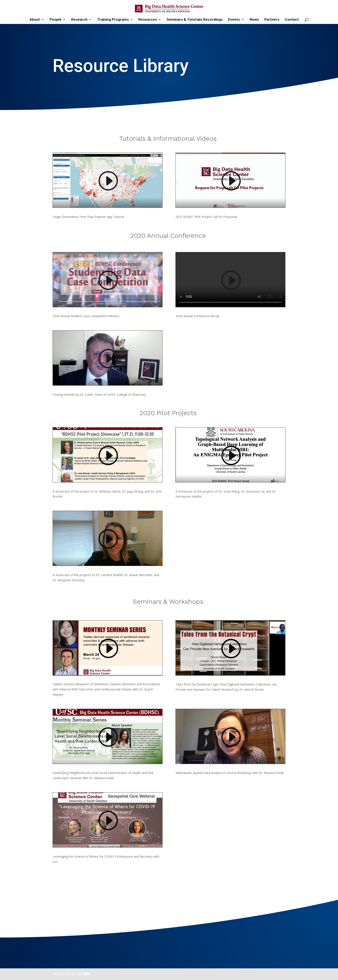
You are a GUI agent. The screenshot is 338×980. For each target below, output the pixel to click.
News (254, 20)
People (56, 20)
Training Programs (113, 20)
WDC (87, 974)
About (35, 20)
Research (79, 20)
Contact (292, 20)
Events (234, 20)
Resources (148, 20)
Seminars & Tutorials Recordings (195, 20)
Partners (272, 20)
